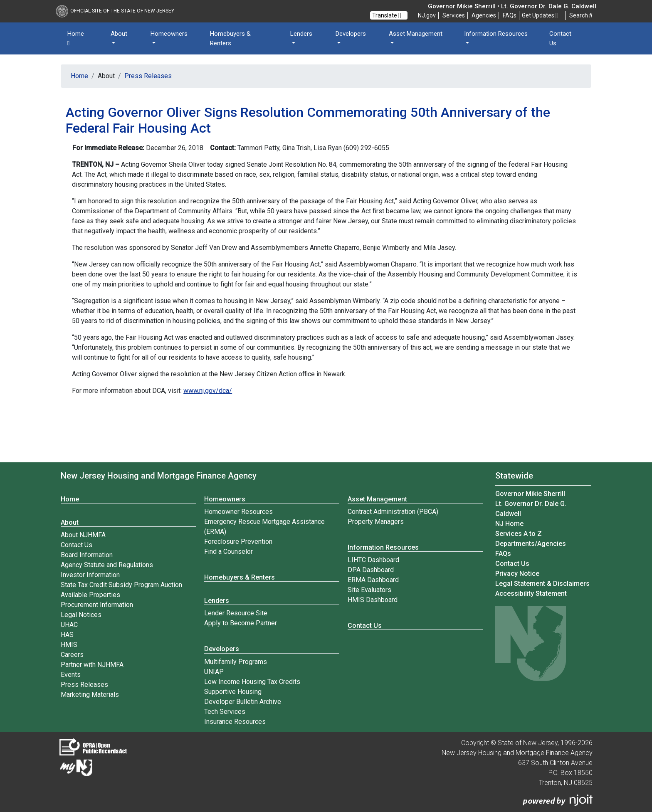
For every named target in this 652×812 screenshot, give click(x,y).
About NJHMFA (83, 535)
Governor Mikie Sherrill (530, 494)
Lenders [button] (301, 34)
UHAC (69, 625)
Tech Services (225, 712)
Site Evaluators (369, 590)
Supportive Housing (233, 692)
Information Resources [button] (496, 34)
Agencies (484, 15)
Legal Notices (81, 615)
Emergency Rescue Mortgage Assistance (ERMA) (264, 527)
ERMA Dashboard (373, 580)
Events (71, 675)
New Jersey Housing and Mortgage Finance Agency (159, 476)
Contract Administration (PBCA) (393, 512)
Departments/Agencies (531, 544)
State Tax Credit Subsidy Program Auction (121, 585)
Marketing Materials (90, 695)
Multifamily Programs (236, 662)
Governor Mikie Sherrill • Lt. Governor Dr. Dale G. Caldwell (512, 6)
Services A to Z (519, 534)
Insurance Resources (235, 722)
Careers (72, 655)
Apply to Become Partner (241, 623)
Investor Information (90, 575)
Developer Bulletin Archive (243, 702)
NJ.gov (427, 15)
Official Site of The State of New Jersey (115, 11)
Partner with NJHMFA (92, 665)
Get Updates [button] (540, 16)
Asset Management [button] (416, 34)
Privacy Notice (517, 574)
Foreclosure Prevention (238, 542)
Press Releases (148, 76)
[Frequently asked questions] (510, 15)
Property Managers (376, 522)
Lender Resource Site (236, 613)
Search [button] (581, 15)
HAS (67, 635)
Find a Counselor (228, 552)
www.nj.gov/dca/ (208, 391)
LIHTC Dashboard (373, 560)
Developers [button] (351, 34)
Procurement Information (97, 605)
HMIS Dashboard (373, 600)
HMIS (69, 645)
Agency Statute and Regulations (107, 565)
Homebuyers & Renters (230, 38)
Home (76, 38)
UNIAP (214, 672)
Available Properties (90, 595)
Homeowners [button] (169, 34)
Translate (387, 15)
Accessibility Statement (531, 594)
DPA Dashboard (371, 570)
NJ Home (509, 524)
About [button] (119, 34)
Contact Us (560, 38)
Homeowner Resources (238, 512)
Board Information (87, 555)
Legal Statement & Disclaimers (542, 584)
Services (454, 15)
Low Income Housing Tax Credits (252, 682)
